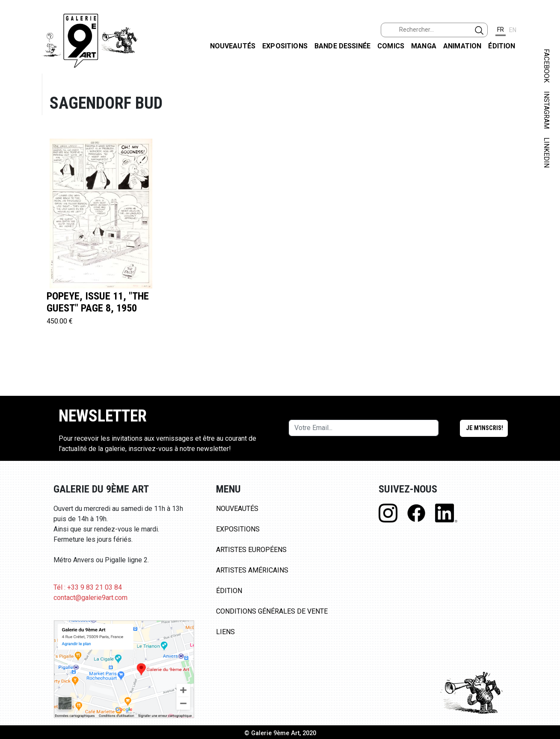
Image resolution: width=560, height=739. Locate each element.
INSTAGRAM (547, 110)
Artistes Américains (252, 570)
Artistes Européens (251, 550)
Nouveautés (233, 46)
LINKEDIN (547, 153)
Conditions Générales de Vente (272, 611)
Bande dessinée (342, 46)
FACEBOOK (547, 66)
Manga (424, 46)
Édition (502, 46)
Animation (462, 46)
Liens (225, 632)
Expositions (285, 46)
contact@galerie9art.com (90, 598)
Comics (391, 46)
